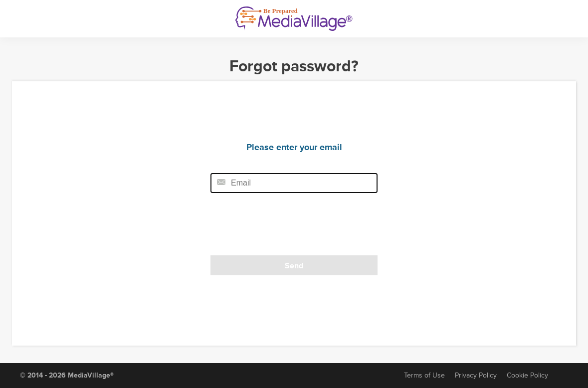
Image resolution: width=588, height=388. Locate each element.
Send (294, 266)
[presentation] (279, 227)
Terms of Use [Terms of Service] (424, 375)
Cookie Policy (527, 375)
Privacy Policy (476, 375)
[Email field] (294, 183)
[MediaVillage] (294, 19)
